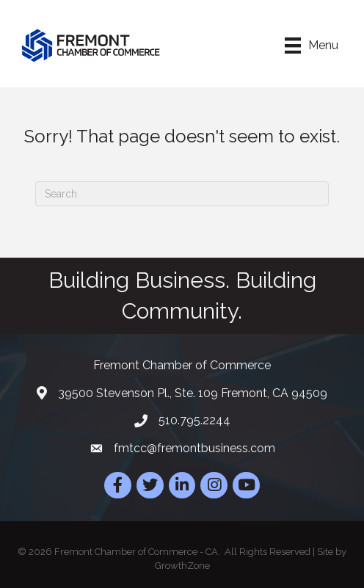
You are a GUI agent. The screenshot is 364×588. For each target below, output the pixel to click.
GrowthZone (182, 566)
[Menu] (312, 46)
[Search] (182, 194)
